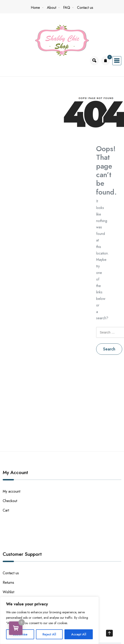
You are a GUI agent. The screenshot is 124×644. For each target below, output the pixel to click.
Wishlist (8, 592)
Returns (8, 583)
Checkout (10, 501)
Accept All (79, 634)
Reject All (49, 634)
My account (11, 491)
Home (35, 8)
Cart (6, 510)
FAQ (67, 8)
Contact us (85, 8)
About (52, 8)
